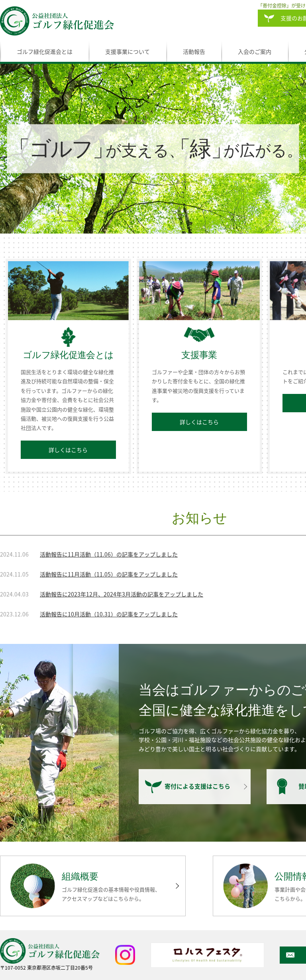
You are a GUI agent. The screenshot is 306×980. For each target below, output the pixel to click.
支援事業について (127, 51)
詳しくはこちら (68, 450)
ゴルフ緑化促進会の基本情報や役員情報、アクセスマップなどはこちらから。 (111, 894)
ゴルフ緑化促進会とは (45, 51)
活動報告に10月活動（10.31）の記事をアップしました (109, 614)
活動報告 (194, 51)
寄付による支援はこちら (197, 787)
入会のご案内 (255, 51)
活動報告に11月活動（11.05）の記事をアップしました (109, 574)
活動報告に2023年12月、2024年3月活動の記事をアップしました (122, 594)
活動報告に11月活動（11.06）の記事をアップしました (109, 554)
